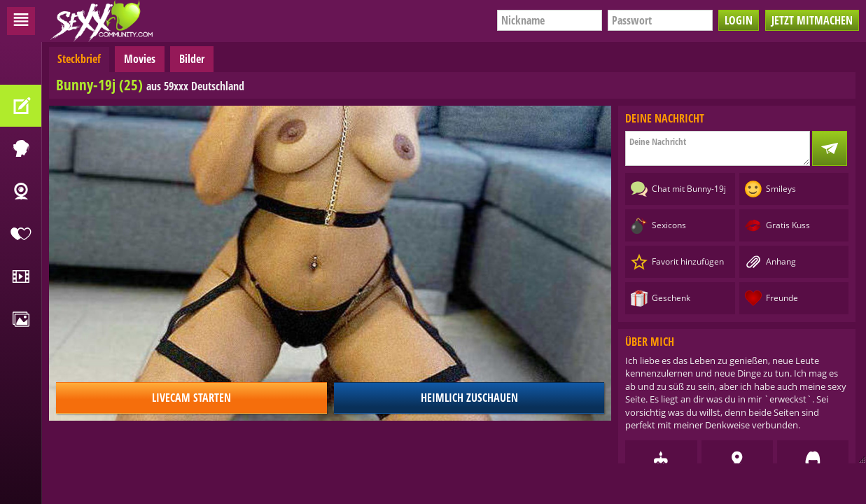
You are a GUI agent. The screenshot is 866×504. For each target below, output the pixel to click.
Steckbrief (79, 59)
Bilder (192, 59)
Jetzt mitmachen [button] (812, 20)
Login (739, 20)
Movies (140, 59)
